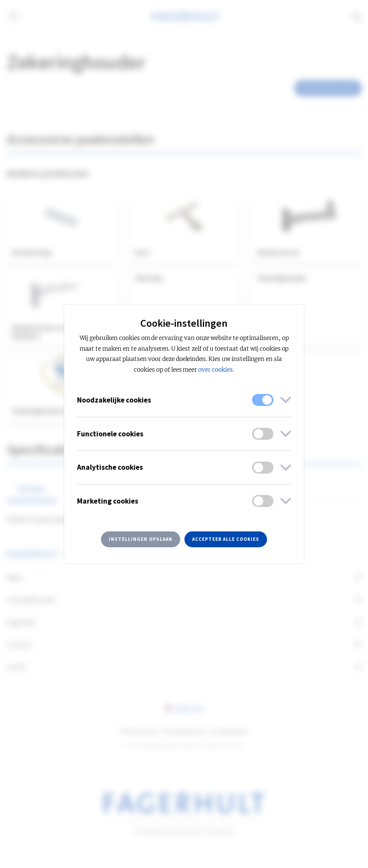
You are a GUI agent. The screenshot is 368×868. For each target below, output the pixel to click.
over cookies (215, 370)
